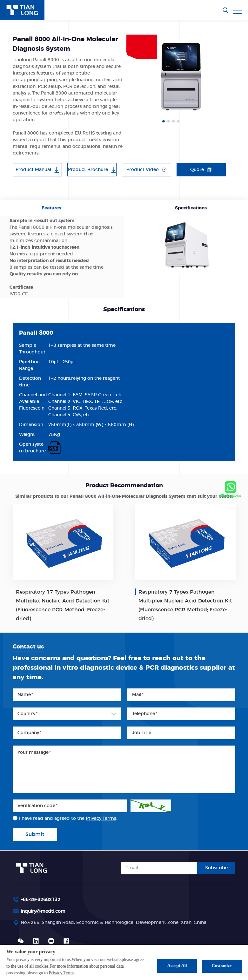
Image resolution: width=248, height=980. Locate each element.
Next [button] (232, 77)
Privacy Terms (62, 973)
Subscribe (216, 868)
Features (51, 208)
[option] (181, 77)
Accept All (176, 966)
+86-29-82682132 (40, 900)
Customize (222, 966)
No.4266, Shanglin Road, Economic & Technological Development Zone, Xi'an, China (114, 923)
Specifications (191, 208)
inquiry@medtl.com (43, 911)
